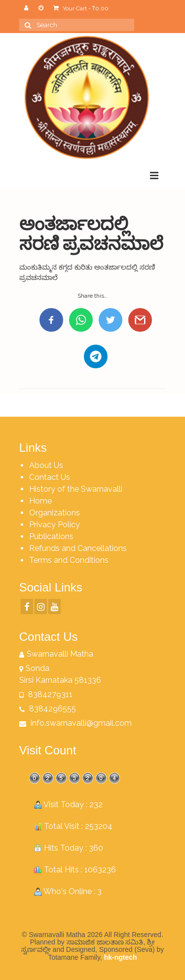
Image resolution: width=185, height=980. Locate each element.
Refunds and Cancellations (78, 548)
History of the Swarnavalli (76, 489)
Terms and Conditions (69, 560)
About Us (46, 465)
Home (40, 501)
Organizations (55, 513)
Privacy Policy (55, 525)
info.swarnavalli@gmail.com (75, 723)
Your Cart (81, 8)
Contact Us (50, 477)
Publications (51, 536)
